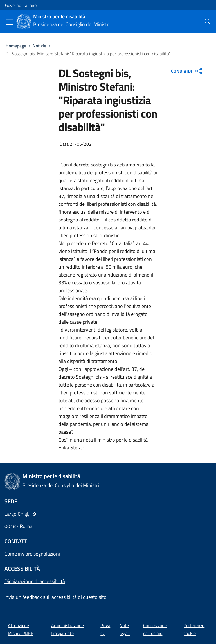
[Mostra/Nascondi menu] (10, 22)
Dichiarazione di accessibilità (35, 581)
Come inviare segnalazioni (32, 554)
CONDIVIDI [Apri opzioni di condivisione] (187, 71)
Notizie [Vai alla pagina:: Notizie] (39, 46)
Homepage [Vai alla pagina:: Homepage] (16, 46)
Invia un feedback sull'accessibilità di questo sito (56, 597)
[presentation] (208, 22)
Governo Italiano (21, 5)
